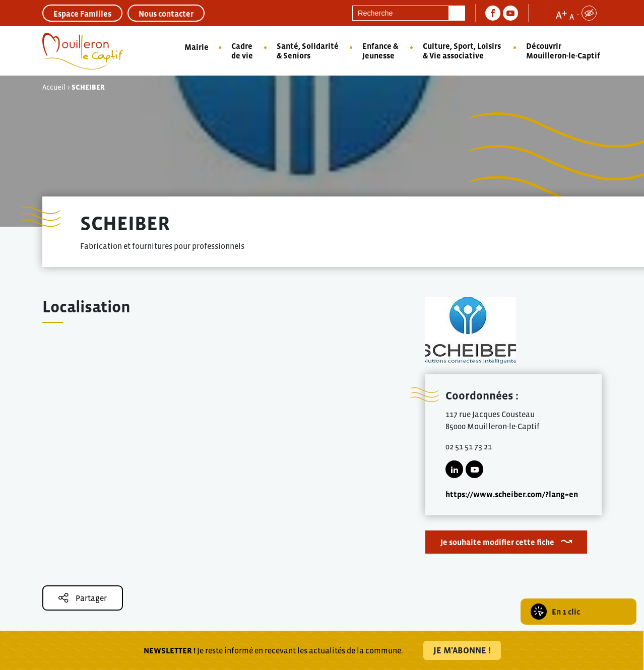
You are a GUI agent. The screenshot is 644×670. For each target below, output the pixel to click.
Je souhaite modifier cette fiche (497, 542)
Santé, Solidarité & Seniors (308, 51)
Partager (83, 598)
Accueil (54, 87)
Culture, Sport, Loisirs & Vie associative (462, 51)
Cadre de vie (242, 51)
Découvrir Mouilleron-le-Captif (563, 51)
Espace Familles (82, 14)
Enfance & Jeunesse (380, 51)
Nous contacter (166, 14)
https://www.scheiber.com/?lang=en (512, 494)
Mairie (197, 47)
